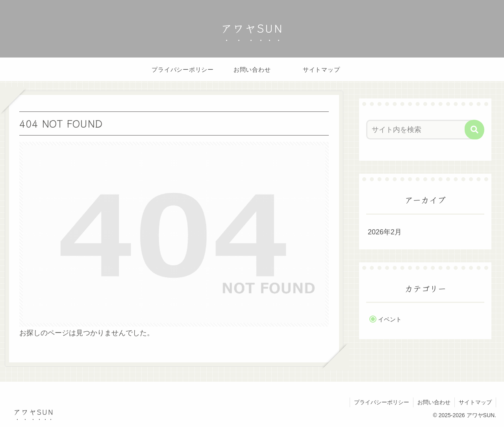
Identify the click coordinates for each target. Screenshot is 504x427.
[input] (421, 130)
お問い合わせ (434, 402)
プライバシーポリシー (382, 402)
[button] (474, 130)
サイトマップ (475, 402)
